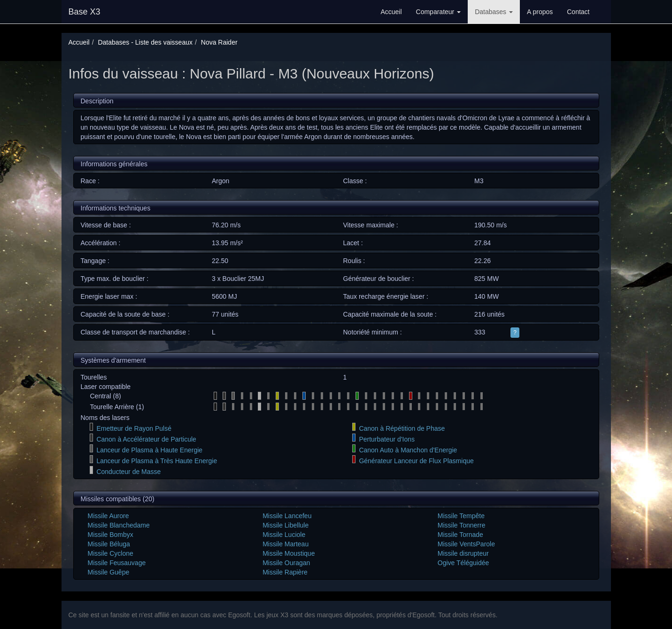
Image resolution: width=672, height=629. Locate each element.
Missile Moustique (289, 553)
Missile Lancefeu (287, 516)
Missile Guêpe (109, 572)
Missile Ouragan (286, 563)
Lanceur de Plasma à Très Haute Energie (157, 461)
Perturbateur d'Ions (387, 439)
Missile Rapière (285, 572)
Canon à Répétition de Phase (402, 428)
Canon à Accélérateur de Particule (146, 439)
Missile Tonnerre (462, 525)
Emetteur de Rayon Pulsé (134, 428)
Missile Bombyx (111, 535)
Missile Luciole (284, 535)
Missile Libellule (286, 525)
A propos (540, 12)
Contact (578, 12)
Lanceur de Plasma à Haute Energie (149, 450)
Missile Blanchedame (119, 525)
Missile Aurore (108, 516)
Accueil (391, 12)
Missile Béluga (109, 544)
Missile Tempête (461, 516)
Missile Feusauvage (117, 563)
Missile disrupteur (463, 553)
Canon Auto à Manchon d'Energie (408, 450)
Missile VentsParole (466, 544)
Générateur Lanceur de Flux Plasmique (416, 461)
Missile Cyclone (111, 553)
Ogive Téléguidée (463, 563)
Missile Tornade (460, 535)
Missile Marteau (286, 544)
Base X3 (85, 12)
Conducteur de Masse (128, 472)
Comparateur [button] (439, 12)
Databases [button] (494, 12)
